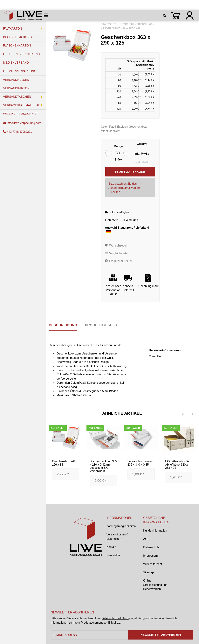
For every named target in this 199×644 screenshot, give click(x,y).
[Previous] (183, 414)
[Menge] (118, 153)
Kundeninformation (155, 530)
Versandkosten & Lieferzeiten (117, 536)
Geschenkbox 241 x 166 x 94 (65, 463)
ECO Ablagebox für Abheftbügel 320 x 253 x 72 (177, 464)
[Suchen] (165, 16)
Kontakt (111, 547)
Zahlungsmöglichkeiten (121, 526)
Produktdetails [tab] (101, 325)
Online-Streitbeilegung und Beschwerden (155, 585)
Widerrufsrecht (153, 564)
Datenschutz (151, 547)
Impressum (151, 556)
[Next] (192, 414)
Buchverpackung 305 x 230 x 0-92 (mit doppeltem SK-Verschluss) (103, 466)
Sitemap (148, 572)
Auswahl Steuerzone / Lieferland (127, 230)
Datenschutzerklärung (116, 618)
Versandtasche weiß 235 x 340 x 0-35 (140, 463)
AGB (146, 539)
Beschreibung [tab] (63, 325)
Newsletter (113, 555)
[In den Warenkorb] (130, 172)
